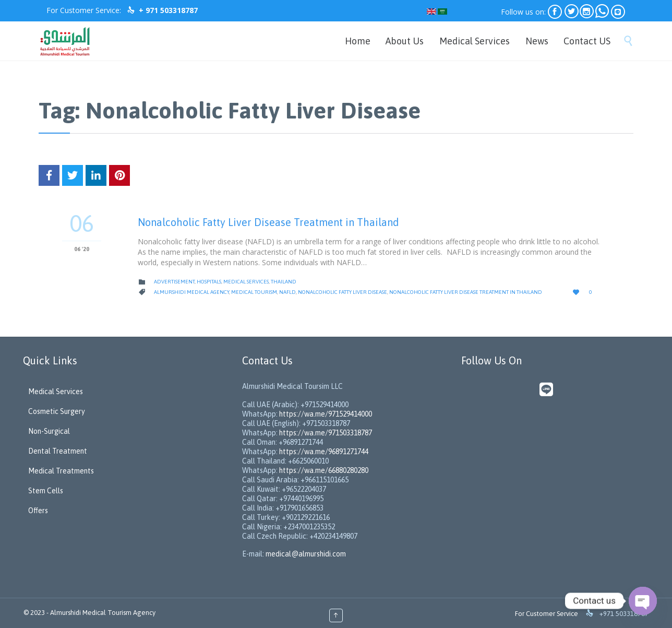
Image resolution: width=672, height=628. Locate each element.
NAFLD (287, 292)
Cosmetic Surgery (57, 411)
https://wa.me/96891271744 (324, 452)
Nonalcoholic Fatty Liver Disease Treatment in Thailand (268, 222)
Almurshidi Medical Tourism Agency (103, 613)
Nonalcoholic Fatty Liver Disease (343, 292)
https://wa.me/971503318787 (326, 433)
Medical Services (246, 282)
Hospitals (209, 282)
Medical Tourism (254, 292)
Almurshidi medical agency (191, 292)
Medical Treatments (61, 471)
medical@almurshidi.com (306, 554)
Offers (38, 511)
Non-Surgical (49, 431)
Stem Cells (46, 491)
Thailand (284, 282)
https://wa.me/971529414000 (325, 414)
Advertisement (174, 282)
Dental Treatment (58, 451)
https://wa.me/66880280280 (324, 470)
